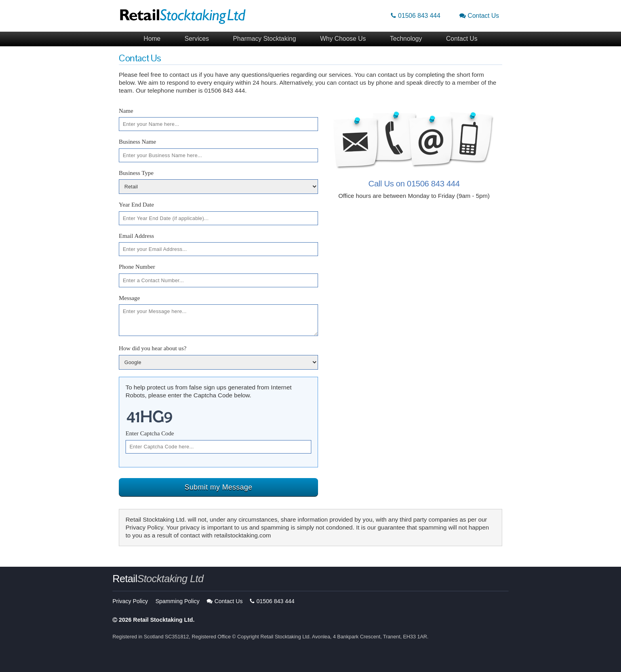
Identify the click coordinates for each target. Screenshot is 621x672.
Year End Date (136, 204)
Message (129, 298)
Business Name (137, 141)
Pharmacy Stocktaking (264, 39)
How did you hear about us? (153, 348)
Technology (406, 39)
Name (126, 111)
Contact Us (479, 16)
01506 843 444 (416, 16)
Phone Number (137, 267)
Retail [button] (158, 579)
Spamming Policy (177, 601)
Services (197, 39)
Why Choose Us (343, 39)
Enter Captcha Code (150, 433)
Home (152, 39)
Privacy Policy (130, 601)
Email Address (136, 236)
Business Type (136, 173)
